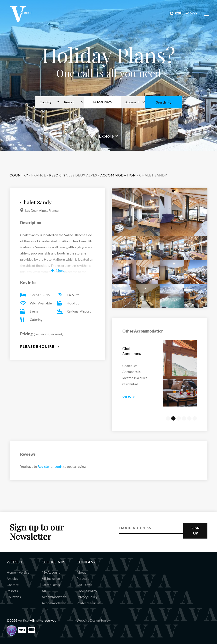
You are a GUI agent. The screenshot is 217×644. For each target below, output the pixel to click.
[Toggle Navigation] (206, 14)
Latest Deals (51, 585)
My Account (51, 572)
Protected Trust (88, 603)
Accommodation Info (54, 606)
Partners (83, 578)
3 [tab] (179, 418)
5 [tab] (189, 418)
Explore (109, 136)
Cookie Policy (87, 591)
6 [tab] (195, 418)
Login (59, 466)
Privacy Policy (87, 597)
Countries (14, 597)
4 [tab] (184, 418)
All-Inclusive (51, 578)
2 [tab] (173, 418)
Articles (12, 578)
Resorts (12, 591)
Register (44, 466)
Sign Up (196, 531)
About (81, 572)
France (39, 175)
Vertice (23, 620)
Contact (13, 585)
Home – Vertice (18, 572)
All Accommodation (54, 594)
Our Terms (84, 585)
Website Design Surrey (93, 620)
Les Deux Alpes (83, 175)
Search (164, 102)
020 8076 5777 (184, 13)
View (132, 397)
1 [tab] (168, 418)
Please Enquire (40, 346)
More (58, 270)
